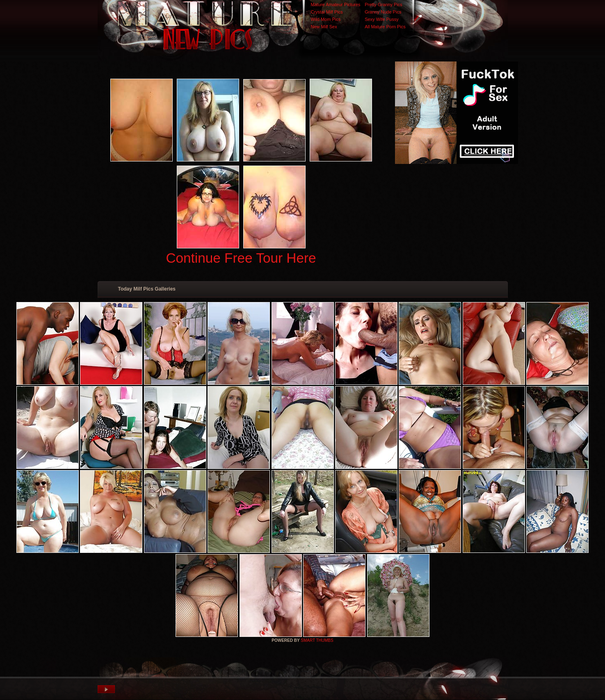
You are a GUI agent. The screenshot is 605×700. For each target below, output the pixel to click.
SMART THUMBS (317, 640)
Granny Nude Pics (383, 12)
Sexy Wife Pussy (382, 19)
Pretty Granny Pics (384, 5)
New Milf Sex (324, 27)
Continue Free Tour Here (241, 258)
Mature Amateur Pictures (336, 5)
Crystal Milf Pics (327, 12)
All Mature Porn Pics (385, 27)
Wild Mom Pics (326, 19)
